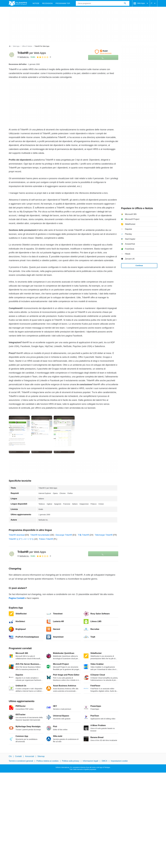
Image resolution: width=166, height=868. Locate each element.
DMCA (104, 761)
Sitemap (41, 756)
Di (23, 57)
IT (153, 3)
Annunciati (30, 756)
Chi (10, 756)
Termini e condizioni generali (21, 761)
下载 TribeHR (83, 535)
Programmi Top (63, 3)
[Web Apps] (16, 46)
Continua (139, 265)
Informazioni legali (90, 761)
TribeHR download (17, 535)
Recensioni (47, 3)
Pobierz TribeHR (46, 539)
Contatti (18, 756)
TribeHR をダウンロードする (21, 539)
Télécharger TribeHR (104, 535)
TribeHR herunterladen (40, 535)
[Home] (10, 46)
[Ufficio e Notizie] (27, 46)
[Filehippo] (18, 3)
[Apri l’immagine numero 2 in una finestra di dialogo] (64, 434)
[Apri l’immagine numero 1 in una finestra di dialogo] (42, 434)
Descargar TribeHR (64, 535)
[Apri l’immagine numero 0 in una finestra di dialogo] (19, 434)
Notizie (36, 3)
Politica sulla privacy (71, 761)
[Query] (103, 3)
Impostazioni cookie (119, 761)
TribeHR (32, 53)
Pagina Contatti (17, 598)
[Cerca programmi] (125, 3)
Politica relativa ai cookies (48, 761)
